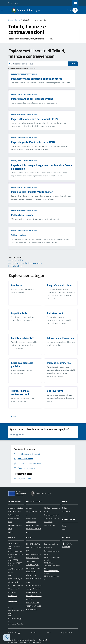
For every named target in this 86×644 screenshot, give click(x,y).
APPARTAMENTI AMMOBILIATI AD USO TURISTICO (34, 596)
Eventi (65, 529)
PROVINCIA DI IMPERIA (34, 549)
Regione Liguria (13, 3)
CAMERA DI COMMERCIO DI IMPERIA (34, 556)
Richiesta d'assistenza (52, 577)
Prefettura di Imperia (34, 568)
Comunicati (66, 511)
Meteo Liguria (31, 572)
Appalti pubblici (32, 518)
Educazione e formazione (34, 530)
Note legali (48, 547)
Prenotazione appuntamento (52, 572)
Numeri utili (12, 596)
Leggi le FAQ (49, 563)
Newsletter (66, 547)
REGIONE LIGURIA (33, 544)
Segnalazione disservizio (52, 567)
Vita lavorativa (49, 525)
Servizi (18, 20)
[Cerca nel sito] (74, 10)
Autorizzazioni (31, 522)
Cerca (73, 64)
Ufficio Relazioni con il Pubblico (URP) (16, 587)
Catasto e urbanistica (34, 525)
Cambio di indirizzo (16, 260)
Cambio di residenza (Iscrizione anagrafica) (25, 263)
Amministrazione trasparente (52, 559)
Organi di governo (15, 518)
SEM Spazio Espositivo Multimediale (34, 608)
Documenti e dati (14, 511)
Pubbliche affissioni (16, 266)
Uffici (10, 522)
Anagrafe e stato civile (34, 513)
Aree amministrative (16, 508)
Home (11, 20)
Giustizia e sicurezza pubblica (52, 510)
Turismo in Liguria (32, 565)
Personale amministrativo (16, 527)
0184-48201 (13, 560)
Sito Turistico (31, 561)
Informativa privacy (51, 544)
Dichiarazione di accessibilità (52, 553)
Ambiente (30, 508)
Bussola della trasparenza (34, 580)
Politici (11, 532)
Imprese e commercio (52, 515)
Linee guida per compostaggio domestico (34, 587)
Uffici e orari (13, 592)
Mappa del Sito (66, 632)
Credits (48, 632)
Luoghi (65, 526)
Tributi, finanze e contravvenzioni (24, 74)
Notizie (65, 508)
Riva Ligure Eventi (33, 603)
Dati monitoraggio (15, 632)
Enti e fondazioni (14, 515)
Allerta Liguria (31, 575)
